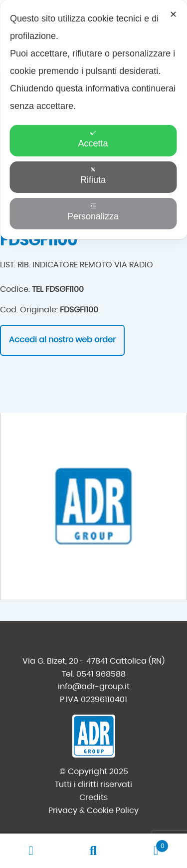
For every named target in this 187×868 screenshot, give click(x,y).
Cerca (93, 851)
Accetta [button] (93, 139)
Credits (93, 798)
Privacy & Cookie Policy (93, 811)
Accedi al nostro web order (62, 340)
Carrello (147, 844)
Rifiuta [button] (93, 176)
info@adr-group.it (94, 687)
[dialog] (93, 120)
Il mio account (31, 851)
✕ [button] (173, 14)
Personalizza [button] (93, 212)
